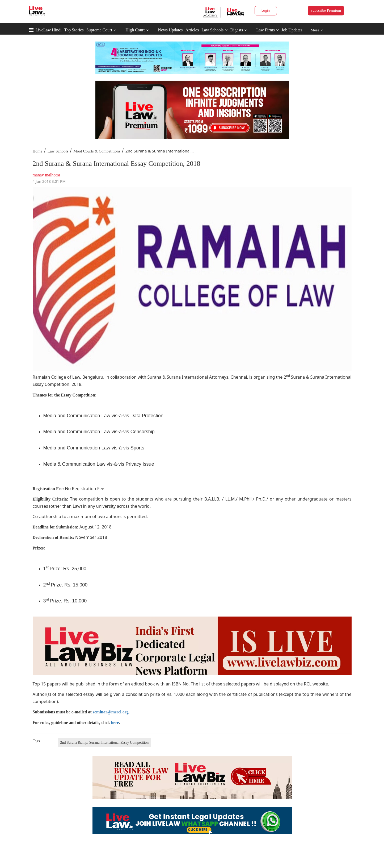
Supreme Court (99, 30)
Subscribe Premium (326, 11)
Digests (237, 30)
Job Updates (292, 30)
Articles (192, 30)
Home (38, 151)
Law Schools (214, 30)
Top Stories (74, 30)
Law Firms (267, 30)
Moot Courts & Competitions (97, 151)
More (317, 30)
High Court (135, 30)
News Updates (170, 30)
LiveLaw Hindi (49, 30)
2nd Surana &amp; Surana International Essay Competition (105, 743)
